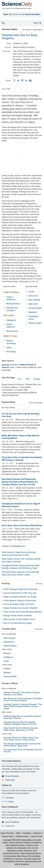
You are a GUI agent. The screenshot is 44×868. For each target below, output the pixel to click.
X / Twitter (9, 802)
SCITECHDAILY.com (18, 546)
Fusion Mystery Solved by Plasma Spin (20, 601)
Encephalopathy (35, 308)
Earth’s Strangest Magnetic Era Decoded (21, 589)
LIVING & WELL (7, 665)
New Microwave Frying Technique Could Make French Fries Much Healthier (23, 700)
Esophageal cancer (33, 318)
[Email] (30, 80)
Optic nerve (33, 304)
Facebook (9, 798)
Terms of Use (36, 836)
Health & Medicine (11, 292)
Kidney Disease (10, 646)
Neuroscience (12, 331)
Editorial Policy (22, 836)
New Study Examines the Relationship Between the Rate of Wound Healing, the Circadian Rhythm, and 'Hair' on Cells (20, 482)
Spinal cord (33, 296)
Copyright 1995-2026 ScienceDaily (17, 840)
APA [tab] (27, 379)
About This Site (7, 833)
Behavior (7, 653)
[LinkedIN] (26, 80)
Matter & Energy (10, 336)
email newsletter (33, 14)
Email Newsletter (12, 776)
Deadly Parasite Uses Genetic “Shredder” (21, 608)
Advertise (37, 833)
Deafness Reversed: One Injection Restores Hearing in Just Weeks (22, 694)
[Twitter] (18, 80)
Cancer (31, 292)
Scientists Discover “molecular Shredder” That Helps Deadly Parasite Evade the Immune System (23, 706)
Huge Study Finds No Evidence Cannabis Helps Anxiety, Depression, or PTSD (21, 729)
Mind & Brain (9, 315)
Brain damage (34, 300)
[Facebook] (14, 80)
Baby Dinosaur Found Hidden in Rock (19, 619)
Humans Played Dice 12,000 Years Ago (20, 593)
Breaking (6, 583)
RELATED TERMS (32, 287)
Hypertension (9, 642)
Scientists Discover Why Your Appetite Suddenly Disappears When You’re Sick (20, 723)
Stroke (6, 661)
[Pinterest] (22, 80)
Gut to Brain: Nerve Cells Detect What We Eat (22, 526)
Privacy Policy (8, 836)
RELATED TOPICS (10, 287)
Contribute (27, 833)
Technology (11, 352)
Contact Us (10, 826)
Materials (6, 365)
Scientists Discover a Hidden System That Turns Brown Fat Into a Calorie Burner (21, 739)
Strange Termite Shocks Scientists (18, 616)
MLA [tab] (20, 379)
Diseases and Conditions (12, 309)
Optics (9, 348)
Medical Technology (11, 342)
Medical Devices (13, 304)
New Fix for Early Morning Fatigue (18, 623)
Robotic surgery (35, 323)
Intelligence (11, 320)
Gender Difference (11, 326)
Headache (33, 312)
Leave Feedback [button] (12, 822)
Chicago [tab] (37, 379)
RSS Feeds (10, 780)
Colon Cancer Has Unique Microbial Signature (23, 612)
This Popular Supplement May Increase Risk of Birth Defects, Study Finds (22, 745)
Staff (18, 833)
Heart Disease (9, 638)
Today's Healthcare (11, 298)
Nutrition (7, 669)
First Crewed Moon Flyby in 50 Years (19, 604)
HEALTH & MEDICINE (9, 634)
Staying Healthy (10, 676)
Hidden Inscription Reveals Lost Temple (20, 597)
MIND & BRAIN (7, 649)
